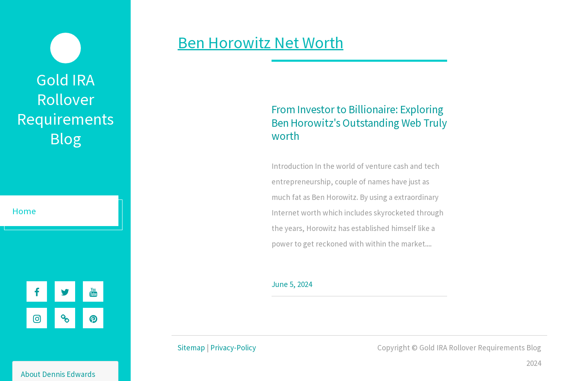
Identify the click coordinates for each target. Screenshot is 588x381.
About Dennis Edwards (58, 374)
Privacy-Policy (233, 347)
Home (24, 211)
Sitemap (191, 347)
